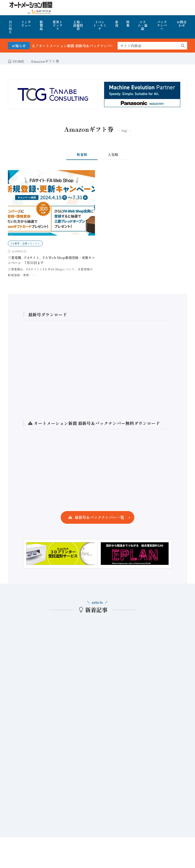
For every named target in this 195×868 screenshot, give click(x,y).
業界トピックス (58, 25)
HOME (10, 27)
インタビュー (26, 24)
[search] (183, 46)
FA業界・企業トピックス (25, 243)
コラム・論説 (143, 25)
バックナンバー (162, 25)
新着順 (82, 154)
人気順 (113, 154)
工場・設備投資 (78, 25)
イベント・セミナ (100, 25)
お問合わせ (182, 24)
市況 (117, 24)
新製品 (41, 25)
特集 (128, 24)
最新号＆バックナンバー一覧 (99, 517)
